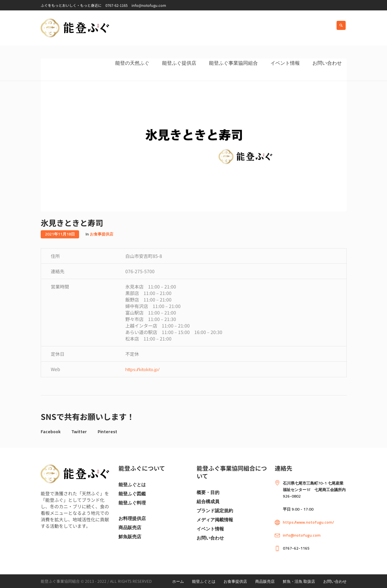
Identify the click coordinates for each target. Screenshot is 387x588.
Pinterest (107, 431)
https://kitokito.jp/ (143, 369)
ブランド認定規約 (215, 510)
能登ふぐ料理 (132, 503)
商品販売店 (130, 527)
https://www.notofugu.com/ (308, 522)
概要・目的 (208, 492)
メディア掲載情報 (215, 520)
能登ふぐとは (132, 484)
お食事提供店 (102, 234)
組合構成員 (208, 501)
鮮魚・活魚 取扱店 (299, 581)
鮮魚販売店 (130, 536)
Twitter (79, 431)
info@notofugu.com (302, 535)
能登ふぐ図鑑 (132, 494)
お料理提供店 (132, 518)
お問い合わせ (210, 538)
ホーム (178, 581)
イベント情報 (210, 529)
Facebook (51, 431)
